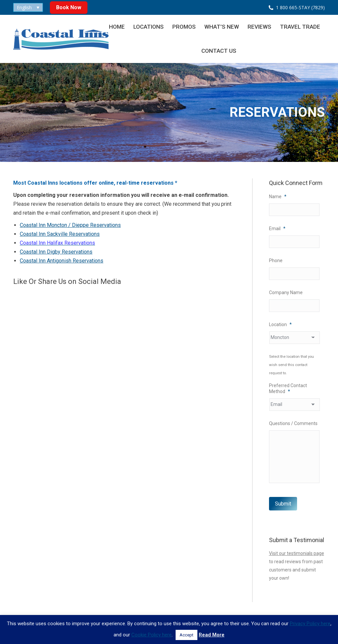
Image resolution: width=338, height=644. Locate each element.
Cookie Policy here (152, 635)
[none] (28, 7)
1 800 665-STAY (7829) (300, 7)
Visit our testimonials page (297, 553)
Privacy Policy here (310, 624)
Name (278, 197)
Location (280, 324)
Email (277, 229)
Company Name (286, 292)
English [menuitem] (24, 7)
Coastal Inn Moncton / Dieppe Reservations (70, 225)
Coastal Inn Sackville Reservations (60, 234)
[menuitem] (28, 7)
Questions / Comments (293, 423)
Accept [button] (186, 635)
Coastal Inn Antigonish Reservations (62, 261)
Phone (276, 261)
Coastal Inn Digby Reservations (56, 252)
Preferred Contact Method (288, 388)
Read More (212, 635)
